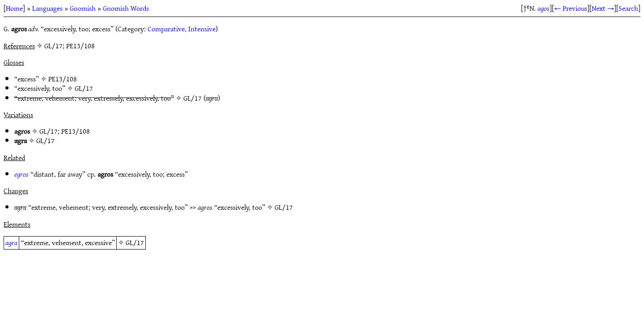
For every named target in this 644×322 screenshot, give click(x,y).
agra (11, 242)
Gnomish (83, 8)
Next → (603, 8)
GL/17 (84, 88)
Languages (47, 8)
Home (14, 8)
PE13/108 (63, 79)
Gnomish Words (126, 8)
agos (544, 8)
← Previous (571, 8)
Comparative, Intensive (182, 29)
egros (21, 174)
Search (628, 8)
